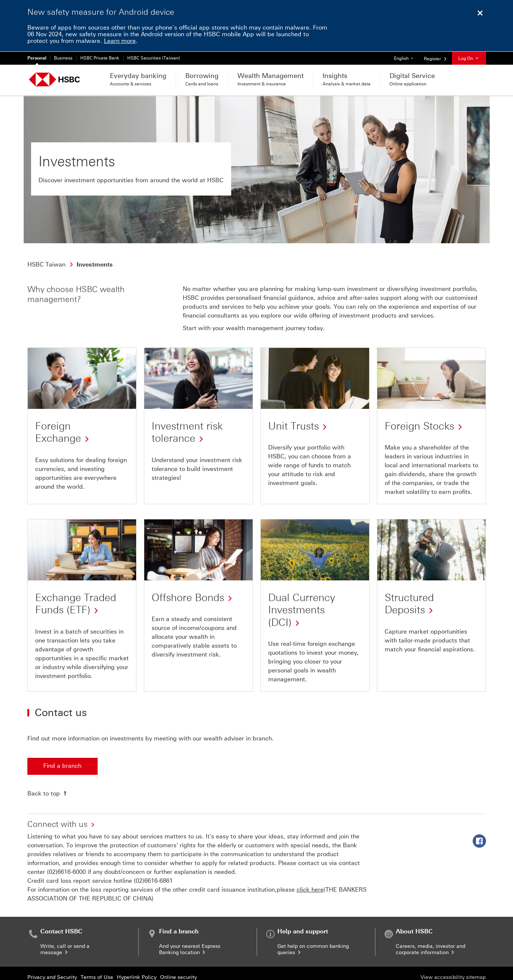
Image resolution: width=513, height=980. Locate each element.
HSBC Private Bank (100, 58)
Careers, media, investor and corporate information (431, 949)
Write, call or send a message (65, 949)
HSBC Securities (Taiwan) (154, 58)
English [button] (406, 56)
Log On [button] (469, 58)
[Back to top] (48, 793)
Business (63, 58)
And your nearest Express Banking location (190, 949)
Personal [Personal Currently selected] (37, 58)
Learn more (120, 41)
